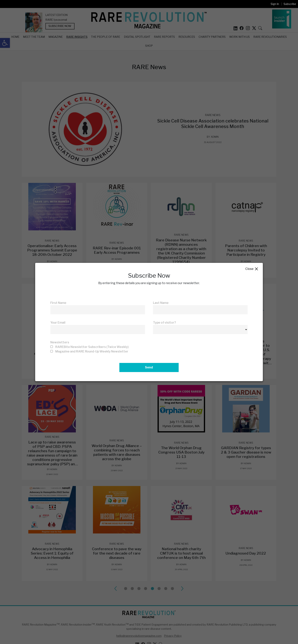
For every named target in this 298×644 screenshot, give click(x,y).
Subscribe (290, 4)
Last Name (161, 303)
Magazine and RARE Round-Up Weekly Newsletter (92, 351)
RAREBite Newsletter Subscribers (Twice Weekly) (92, 347)
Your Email (58, 323)
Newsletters (60, 342)
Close (252, 269)
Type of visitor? (164, 323)
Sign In (275, 4)
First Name (58, 303)
